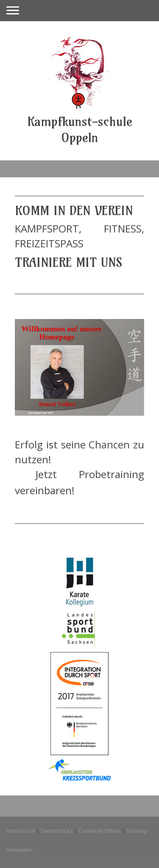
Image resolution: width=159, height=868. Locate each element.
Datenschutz (57, 831)
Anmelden (20, 850)
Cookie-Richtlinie (100, 831)
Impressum (21, 831)
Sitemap (137, 831)
